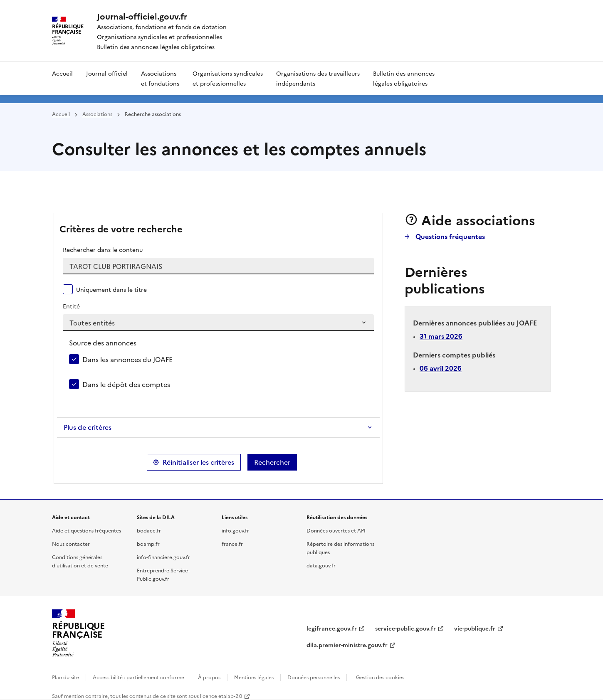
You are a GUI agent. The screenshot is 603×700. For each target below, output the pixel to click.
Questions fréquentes (449, 236)
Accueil (62, 73)
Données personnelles (314, 677)
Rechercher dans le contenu (103, 249)
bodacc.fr (149, 530)
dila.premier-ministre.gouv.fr (347, 645)
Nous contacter (71, 543)
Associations (97, 114)
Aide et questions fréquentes (86, 530)
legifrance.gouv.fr (332, 628)
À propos (209, 677)
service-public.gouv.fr (405, 628)
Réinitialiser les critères (198, 462)
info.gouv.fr (235, 530)
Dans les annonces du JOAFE (127, 359)
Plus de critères (88, 427)
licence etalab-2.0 (221, 696)
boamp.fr (148, 543)
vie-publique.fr (475, 628)
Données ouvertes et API (336, 530)
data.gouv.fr (321, 565)
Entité (71, 306)
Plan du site (65, 677)
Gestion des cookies (380, 677)
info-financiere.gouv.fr (163, 557)
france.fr (232, 543)
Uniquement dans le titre (111, 289)
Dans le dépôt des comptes (126, 384)
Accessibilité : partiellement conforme (138, 677)
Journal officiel (107, 73)
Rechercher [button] (272, 462)
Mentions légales (254, 677)
